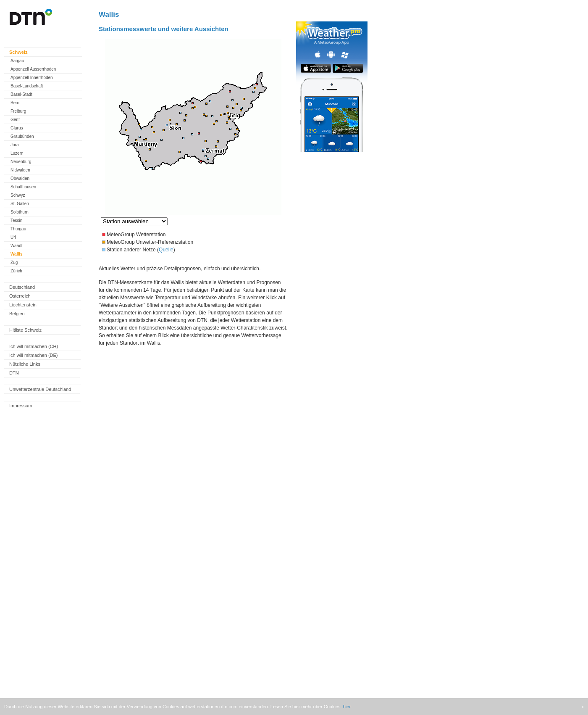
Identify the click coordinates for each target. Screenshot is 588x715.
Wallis (17, 254)
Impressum (21, 406)
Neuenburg (21, 162)
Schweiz (18, 52)
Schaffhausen (23, 187)
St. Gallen (20, 204)
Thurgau (18, 229)
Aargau (17, 61)
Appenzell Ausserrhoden (33, 69)
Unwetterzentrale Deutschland (40, 389)
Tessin (16, 220)
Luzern (17, 153)
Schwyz (18, 195)
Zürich (16, 271)
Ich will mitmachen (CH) (34, 346)
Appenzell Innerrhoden (32, 78)
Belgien (17, 314)
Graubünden (22, 136)
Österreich (20, 296)
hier (347, 707)
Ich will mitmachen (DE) (34, 355)
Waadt (17, 246)
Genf (15, 120)
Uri (13, 237)
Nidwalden (20, 170)
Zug (14, 263)
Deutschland (22, 287)
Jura (14, 145)
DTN (14, 373)
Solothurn (20, 212)
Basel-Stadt (21, 94)
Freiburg (18, 111)
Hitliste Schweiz (25, 330)
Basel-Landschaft (27, 86)
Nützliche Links (25, 364)
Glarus (17, 128)
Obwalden (20, 178)
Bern (15, 103)
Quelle (166, 250)
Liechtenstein (23, 305)
